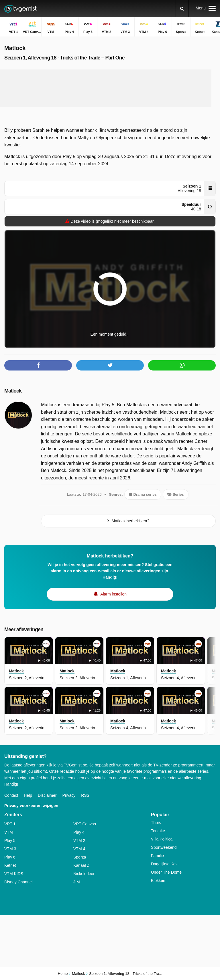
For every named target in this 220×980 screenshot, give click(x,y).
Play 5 (10, 840)
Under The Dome (166, 872)
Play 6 (10, 857)
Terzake (158, 831)
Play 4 (79, 832)
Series (176, 494)
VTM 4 (79, 849)
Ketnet (10, 865)
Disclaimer (47, 795)
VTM (9, 832)
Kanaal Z (81, 865)
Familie (157, 856)
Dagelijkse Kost (165, 864)
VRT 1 (10, 824)
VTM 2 (79, 840)
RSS (85, 795)
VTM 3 (10, 849)
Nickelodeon (84, 874)
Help (28, 795)
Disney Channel (18, 882)
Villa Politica (162, 839)
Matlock (13, 391)
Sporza (80, 857)
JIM (77, 882)
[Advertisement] (110, 88)
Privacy (69, 795)
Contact (11, 795)
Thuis (156, 822)
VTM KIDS (14, 874)
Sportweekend (164, 847)
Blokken (158, 881)
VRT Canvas (85, 824)
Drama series (143, 494)
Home (63, 974)
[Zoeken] (182, 9)
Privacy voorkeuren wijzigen (31, 806)
